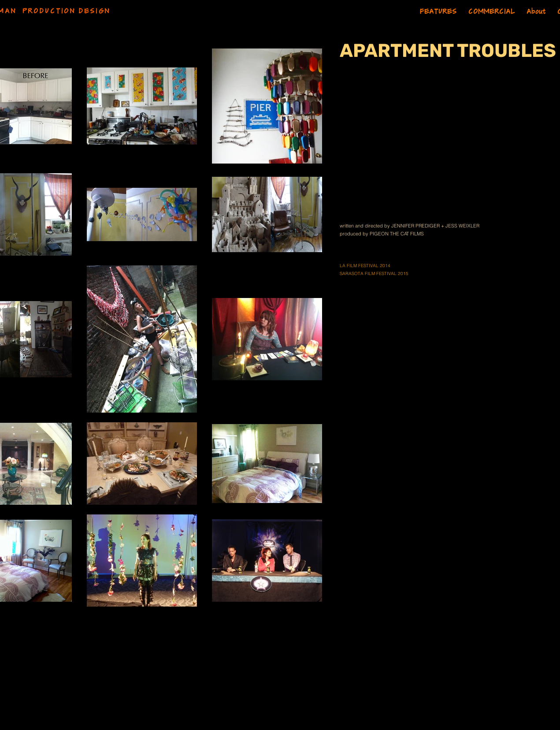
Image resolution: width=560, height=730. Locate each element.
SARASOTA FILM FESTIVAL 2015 (374, 274)
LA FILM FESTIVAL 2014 (365, 266)
